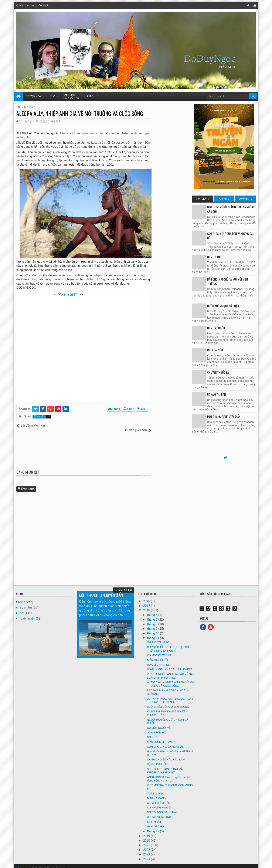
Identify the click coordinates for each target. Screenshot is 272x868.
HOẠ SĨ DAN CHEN (159, 660)
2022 (147, 845)
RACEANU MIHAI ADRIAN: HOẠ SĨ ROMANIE (168, 688)
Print (129, 409)
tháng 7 (153, 615)
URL (143, 409)
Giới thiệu (71, 96)
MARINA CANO (156, 794)
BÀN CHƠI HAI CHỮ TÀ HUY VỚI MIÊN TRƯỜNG (227, 281)
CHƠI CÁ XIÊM (215, 350)
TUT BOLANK (155, 789)
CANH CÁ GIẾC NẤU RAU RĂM (166, 755)
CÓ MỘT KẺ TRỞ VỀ (159, 651)
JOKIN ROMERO (157, 728)
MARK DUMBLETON (159, 737)
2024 (147, 854)
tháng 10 (154, 629)
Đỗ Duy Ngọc (24, 864)
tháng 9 (153, 624)
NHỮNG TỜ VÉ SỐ (158, 638)
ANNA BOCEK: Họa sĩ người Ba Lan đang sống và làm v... (169, 774)
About (31, 5)
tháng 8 (153, 620)
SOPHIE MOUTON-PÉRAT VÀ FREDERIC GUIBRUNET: (165, 766)
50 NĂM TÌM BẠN (216, 394)
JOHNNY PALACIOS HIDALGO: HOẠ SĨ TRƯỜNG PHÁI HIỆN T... (171, 696)
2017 (147, 601)
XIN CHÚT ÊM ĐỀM (159, 798)
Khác (90, 96)
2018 (147, 606)
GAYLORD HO (155, 822)
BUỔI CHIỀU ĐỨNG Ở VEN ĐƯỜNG (168, 702)
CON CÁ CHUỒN (216, 328)
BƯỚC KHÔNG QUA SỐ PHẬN (223, 306)
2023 (147, 850)
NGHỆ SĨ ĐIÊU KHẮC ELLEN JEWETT (170, 665)
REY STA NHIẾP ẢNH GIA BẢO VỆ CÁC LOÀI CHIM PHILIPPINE (171, 671)
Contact (43, 5)
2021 (147, 841)
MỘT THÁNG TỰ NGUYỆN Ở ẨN (224, 416)
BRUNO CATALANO (159, 812)
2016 (147, 596)
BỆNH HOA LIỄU (157, 760)
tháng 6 (153, 610)
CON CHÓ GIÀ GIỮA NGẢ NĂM (166, 742)
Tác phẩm (39, 417)
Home (19, 5)
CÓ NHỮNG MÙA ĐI (159, 803)
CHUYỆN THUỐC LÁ (218, 372)
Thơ (53, 96)
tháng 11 (154, 633)
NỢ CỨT (152, 733)
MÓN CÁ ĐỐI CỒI (157, 655)
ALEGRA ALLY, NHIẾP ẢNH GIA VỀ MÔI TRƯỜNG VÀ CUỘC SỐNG (171, 679)
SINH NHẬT (154, 817)
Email (115, 409)
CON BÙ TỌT (214, 257)
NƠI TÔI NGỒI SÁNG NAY (162, 808)
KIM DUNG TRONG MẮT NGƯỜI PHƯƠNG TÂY (166, 709)
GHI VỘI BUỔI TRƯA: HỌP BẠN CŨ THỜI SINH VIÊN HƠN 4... (168, 644)
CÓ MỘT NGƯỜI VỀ (159, 723)
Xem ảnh (69, 294)
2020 (147, 836)
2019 (147, 831)
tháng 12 (154, 827)
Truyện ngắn (34, 96)
